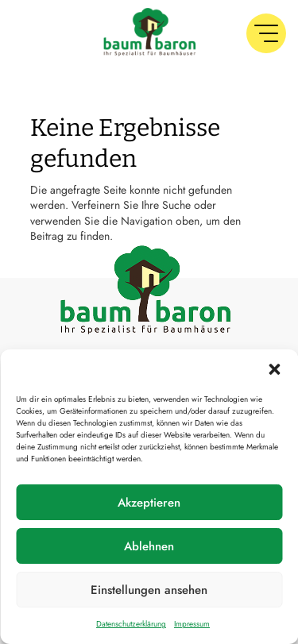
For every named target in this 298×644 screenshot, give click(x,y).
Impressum (192, 624)
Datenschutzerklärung (131, 624)
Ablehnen (149, 546)
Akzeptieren (149, 503)
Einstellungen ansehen (149, 590)
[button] (274, 369)
